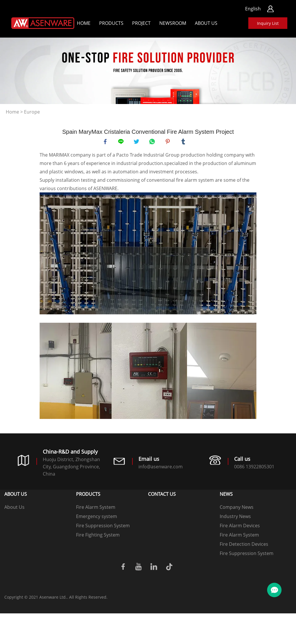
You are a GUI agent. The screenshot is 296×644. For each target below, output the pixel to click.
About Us (206, 23)
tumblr (184, 142)
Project (141, 23)
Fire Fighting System (98, 537)
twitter (137, 142)
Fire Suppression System (103, 527)
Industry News (235, 518)
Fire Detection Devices (244, 546)
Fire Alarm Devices (240, 527)
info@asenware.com (161, 468)
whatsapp (153, 142)
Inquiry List (268, 23)
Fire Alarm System (96, 509)
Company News (237, 509)
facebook (106, 142)
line (122, 142)
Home (84, 23)
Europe (32, 112)
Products (111, 23)
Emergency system (97, 518)
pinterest (169, 142)
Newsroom (173, 23)
